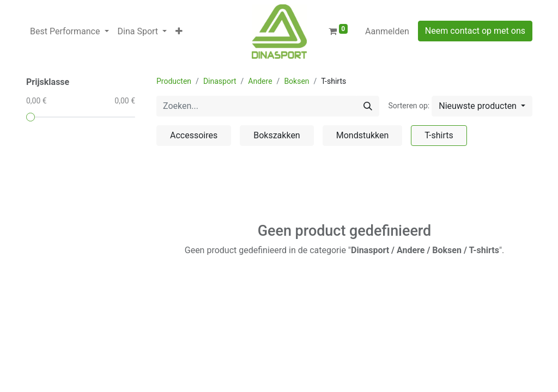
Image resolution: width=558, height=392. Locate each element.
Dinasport (220, 81)
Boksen (296, 81)
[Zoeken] (368, 106)
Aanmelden (387, 31)
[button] (179, 32)
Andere (260, 81)
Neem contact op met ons (475, 31)
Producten (174, 81)
